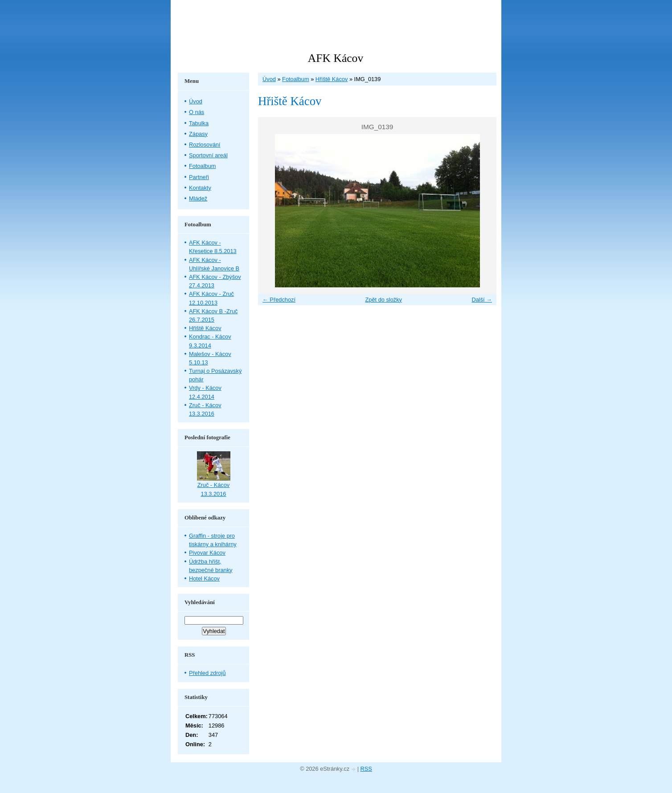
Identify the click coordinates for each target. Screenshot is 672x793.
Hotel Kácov (204, 578)
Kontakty (200, 188)
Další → (482, 300)
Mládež (198, 198)
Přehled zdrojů (207, 673)
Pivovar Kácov (207, 553)
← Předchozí (279, 300)
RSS (366, 769)
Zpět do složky (383, 300)
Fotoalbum (295, 79)
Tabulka (199, 123)
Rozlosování (205, 145)
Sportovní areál (208, 155)
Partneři (199, 177)
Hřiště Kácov (332, 79)
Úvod (269, 79)
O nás (197, 112)
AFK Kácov (336, 58)
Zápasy (198, 134)
